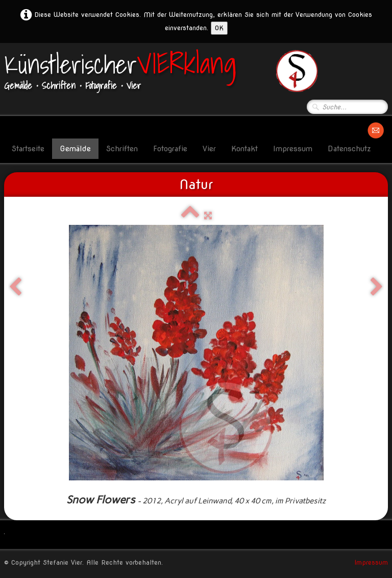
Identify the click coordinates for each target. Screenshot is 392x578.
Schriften (122, 149)
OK (219, 28)
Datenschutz (349, 149)
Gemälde (75, 149)
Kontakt (244, 149)
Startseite (28, 149)
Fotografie (170, 149)
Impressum (293, 149)
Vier (209, 149)
